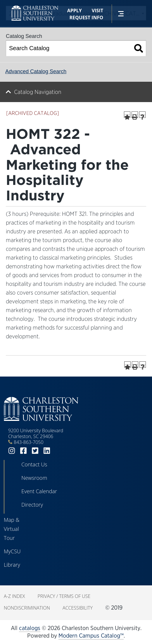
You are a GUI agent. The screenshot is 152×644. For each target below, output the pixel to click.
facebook (23, 451)
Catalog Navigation (38, 92)
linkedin (47, 451)
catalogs (30, 628)
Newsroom (34, 478)
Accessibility (78, 608)
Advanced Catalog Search (36, 71)
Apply (75, 10)
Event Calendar (39, 491)
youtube (58, 451)
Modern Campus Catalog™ (91, 636)
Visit (97, 10)
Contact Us (34, 464)
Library (12, 565)
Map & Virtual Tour (12, 529)
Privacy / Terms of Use (64, 596)
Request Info (86, 17)
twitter (35, 451)
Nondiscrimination (27, 608)
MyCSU (12, 551)
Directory (32, 505)
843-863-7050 (29, 442)
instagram (12, 451)
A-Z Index (14, 596)
